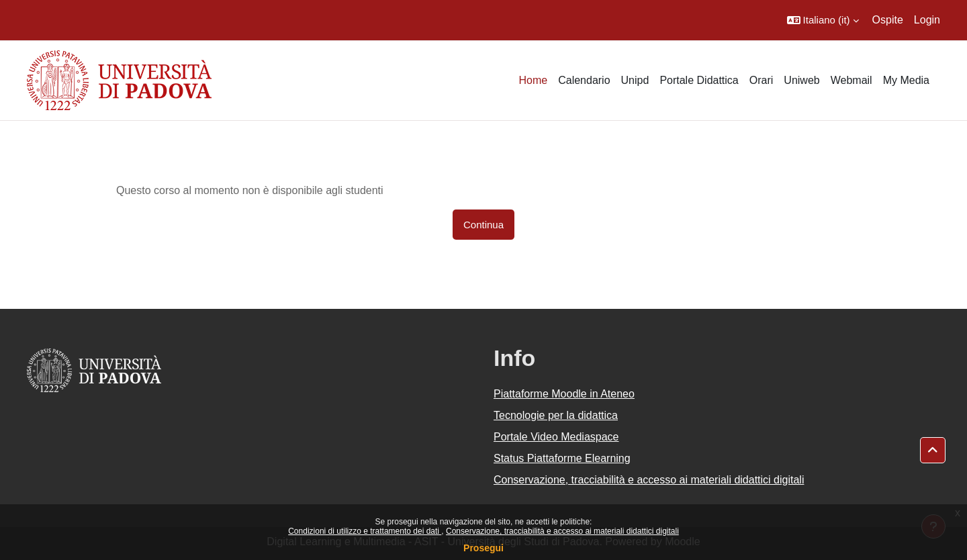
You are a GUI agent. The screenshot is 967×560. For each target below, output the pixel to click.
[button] (823, 20)
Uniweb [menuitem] (801, 80)
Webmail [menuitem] (851, 80)
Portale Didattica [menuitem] (699, 80)
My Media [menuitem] (906, 80)
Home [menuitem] (533, 80)
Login (927, 20)
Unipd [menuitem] (635, 80)
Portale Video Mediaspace (556, 437)
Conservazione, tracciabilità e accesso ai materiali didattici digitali (562, 531)
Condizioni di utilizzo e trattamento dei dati (365, 531)
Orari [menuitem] (762, 80)
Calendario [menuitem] (584, 80)
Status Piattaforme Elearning (562, 458)
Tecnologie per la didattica (556, 415)
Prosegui (483, 548)
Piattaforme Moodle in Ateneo (564, 394)
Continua (483, 225)
